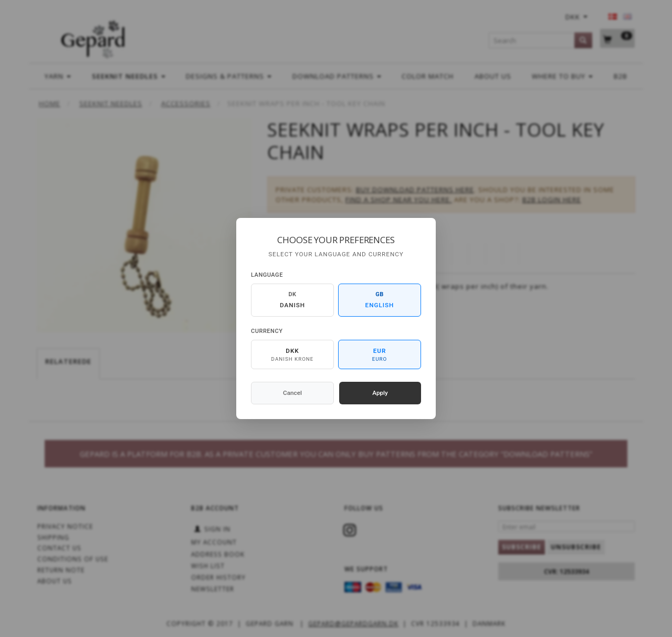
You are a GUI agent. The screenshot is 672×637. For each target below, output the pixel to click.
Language (267, 275)
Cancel (292, 393)
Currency (267, 331)
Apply (380, 393)
